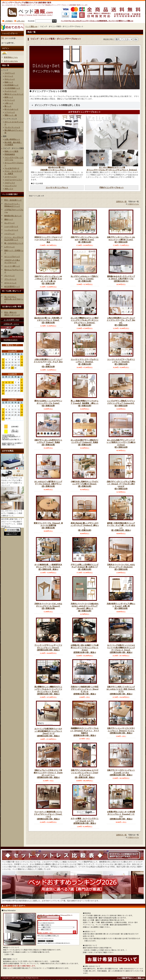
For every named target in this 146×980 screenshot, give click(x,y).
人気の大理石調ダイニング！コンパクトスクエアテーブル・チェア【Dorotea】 (48, 363)
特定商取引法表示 (11, 340)
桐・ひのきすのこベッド (14, 243)
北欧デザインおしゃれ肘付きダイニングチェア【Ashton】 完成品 (48, 443)
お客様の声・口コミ (11, 324)
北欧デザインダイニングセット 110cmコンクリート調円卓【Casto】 (121, 240)
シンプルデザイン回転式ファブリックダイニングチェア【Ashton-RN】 (121, 403)
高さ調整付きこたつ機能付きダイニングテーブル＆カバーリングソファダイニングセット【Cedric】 (48, 690)
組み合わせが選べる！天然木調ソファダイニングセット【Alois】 (48, 320)
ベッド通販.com (31, 26)
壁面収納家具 (10, 154)
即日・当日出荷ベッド (13, 200)
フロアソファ (10, 183)
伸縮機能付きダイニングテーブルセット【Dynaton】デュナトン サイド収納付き (85, 732)
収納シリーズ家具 (11, 151)
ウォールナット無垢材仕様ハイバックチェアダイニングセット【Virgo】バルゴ (48, 815)
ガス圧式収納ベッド (12, 88)
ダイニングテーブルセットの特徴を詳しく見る (57, 105)
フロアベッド (10, 73)
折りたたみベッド (11, 109)
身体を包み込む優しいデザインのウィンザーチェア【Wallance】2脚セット (85, 527)
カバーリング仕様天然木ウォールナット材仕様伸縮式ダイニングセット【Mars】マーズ (48, 732)
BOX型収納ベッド (11, 85)
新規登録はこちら (11, 57)
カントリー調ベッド (12, 266)
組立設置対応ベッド (12, 286)
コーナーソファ (11, 177)
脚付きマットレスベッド (14, 94)
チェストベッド (11, 91)
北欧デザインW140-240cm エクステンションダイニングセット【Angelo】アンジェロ (85, 774)
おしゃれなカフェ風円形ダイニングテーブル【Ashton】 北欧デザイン (48, 484)
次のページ (134, 204)
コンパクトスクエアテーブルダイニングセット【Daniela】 (121, 362)
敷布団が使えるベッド (13, 216)
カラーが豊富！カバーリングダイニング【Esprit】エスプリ (85, 821)
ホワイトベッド (10, 283)
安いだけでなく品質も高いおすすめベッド (14, 299)
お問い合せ (21, 21)
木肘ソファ (9, 189)
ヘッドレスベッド (11, 230)
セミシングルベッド (12, 257)
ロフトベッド (10, 100)
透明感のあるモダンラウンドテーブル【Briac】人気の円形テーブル (121, 279)
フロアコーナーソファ (13, 180)
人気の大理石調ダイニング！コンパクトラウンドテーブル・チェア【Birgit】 (121, 322)
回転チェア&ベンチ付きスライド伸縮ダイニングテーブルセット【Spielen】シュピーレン (48, 774)
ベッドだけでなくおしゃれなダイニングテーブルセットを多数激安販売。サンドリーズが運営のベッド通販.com (97, 21)
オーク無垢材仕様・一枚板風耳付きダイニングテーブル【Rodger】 (48, 567)
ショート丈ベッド (11, 226)
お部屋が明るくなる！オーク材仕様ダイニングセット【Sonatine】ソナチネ (121, 815)
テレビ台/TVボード (12, 168)
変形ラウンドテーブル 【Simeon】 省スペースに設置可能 (48, 526)
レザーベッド (10, 247)
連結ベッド (9, 219)
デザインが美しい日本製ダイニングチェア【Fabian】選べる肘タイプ (85, 567)
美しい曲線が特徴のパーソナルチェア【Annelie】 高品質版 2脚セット (85, 403)
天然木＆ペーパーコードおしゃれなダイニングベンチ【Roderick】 (121, 567)
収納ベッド (9, 82)
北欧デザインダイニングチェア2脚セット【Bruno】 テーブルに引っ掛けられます (121, 485)
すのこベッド (10, 79)
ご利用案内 (9, 21)
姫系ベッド (9, 97)
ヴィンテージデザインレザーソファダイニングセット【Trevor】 (48, 648)
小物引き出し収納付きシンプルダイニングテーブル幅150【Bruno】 (85, 484)
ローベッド (9, 76)
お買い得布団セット (12, 139)
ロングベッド (10, 223)
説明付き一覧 (121, 202)
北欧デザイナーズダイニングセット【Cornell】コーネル (121, 773)
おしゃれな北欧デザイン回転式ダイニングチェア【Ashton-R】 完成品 (85, 443)
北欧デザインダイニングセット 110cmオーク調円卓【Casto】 (85, 240)
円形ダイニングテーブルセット (112, 188)
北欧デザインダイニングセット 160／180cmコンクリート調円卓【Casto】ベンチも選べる (48, 280)
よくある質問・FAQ (11, 320)
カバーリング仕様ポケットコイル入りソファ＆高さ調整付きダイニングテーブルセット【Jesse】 (121, 649)
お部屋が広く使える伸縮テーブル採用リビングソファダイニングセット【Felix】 (85, 649)
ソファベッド (10, 112)
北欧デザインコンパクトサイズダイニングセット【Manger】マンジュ (121, 731)
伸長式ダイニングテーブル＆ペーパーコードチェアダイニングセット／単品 (48, 240)
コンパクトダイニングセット (57, 188)
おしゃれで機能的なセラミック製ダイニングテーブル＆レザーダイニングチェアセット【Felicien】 (85, 322)
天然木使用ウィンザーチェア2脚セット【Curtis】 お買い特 (121, 606)
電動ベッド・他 (11, 115)
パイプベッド (10, 234)
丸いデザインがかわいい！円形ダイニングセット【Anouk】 (85, 279)
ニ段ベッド (9, 103)
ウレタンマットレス (12, 127)
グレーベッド (10, 276)
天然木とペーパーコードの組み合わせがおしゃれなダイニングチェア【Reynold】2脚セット (85, 607)
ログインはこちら (11, 61)
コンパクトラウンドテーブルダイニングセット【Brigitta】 (85, 362)
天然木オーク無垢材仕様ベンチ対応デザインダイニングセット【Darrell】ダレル (85, 690)
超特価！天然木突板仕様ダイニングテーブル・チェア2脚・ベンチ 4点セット (121, 527)
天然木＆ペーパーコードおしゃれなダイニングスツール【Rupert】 (48, 606)
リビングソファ (11, 186)
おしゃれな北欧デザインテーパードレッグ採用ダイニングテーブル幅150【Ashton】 (121, 444)
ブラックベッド (10, 279)
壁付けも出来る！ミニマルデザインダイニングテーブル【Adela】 (48, 403)
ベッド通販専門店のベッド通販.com (131, 978)
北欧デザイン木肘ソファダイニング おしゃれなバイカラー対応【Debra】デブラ (121, 690)
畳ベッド (8, 106)
